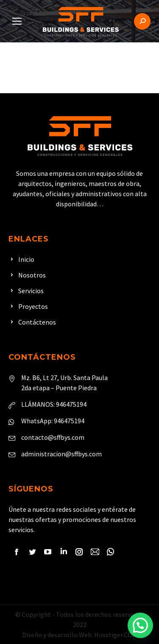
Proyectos (33, 306)
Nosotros (32, 275)
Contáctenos (37, 322)
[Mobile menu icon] (17, 21)
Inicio (26, 259)
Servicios (31, 291)
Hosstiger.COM (116, 635)
